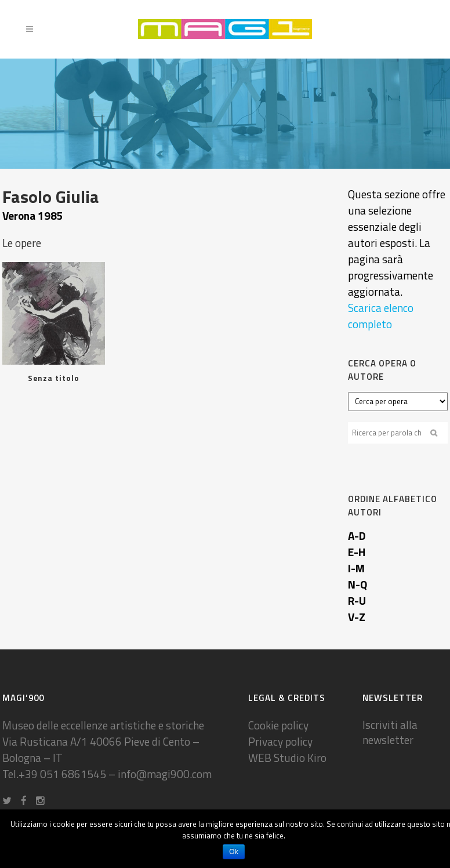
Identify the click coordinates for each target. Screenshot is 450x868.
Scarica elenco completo (381, 316)
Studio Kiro (300, 758)
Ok (233, 852)
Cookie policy (278, 725)
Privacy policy (280, 741)
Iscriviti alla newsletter (390, 732)
